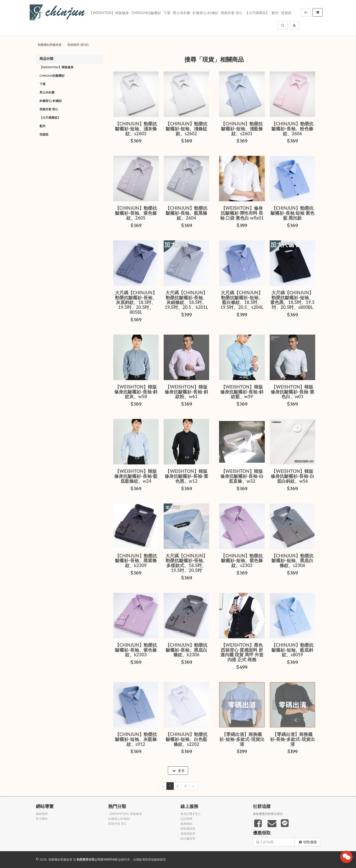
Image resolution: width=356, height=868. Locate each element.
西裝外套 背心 (232, 13)
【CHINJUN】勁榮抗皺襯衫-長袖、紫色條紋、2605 (136, 213)
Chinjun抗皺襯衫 (146, 13)
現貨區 (286, 13)
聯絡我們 (42, 814)
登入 (198, 814)
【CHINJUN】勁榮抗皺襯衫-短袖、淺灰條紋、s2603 (136, 129)
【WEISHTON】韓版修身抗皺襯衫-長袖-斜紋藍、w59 (242, 392)
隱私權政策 (188, 829)
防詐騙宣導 (188, 839)
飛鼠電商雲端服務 (148, 859)
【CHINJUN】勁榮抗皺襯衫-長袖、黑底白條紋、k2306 (186, 650)
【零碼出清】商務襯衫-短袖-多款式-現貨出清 (242, 739)
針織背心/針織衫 (206, 13)
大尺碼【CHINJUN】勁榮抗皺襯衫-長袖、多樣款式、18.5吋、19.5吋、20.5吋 (186, 563)
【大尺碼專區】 (257, 13)
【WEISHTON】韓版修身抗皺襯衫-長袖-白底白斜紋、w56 (292, 476)
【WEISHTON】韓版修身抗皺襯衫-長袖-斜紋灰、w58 (136, 392)
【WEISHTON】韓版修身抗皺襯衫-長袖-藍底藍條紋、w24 (136, 476)
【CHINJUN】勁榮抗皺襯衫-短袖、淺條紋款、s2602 (186, 129)
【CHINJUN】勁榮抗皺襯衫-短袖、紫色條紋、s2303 (242, 561)
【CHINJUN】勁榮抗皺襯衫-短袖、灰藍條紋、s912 (136, 739)
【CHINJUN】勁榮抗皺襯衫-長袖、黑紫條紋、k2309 (136, 561)
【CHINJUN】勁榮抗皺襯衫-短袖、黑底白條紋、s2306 (292, 561)
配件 (275, 13)
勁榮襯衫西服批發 (50, 45)
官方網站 (42, 819)
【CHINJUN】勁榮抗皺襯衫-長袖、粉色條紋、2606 (292, 129)
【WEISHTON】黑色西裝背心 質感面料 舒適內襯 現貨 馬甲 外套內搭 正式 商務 (242, 652)
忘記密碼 (186, 819)
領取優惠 (308, 842)
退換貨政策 (188, 834)
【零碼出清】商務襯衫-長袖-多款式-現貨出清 (292, 739)
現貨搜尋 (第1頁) (78, 45)
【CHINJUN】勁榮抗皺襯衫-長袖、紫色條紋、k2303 (136, 650)
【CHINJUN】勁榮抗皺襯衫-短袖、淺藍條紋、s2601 (242, 129)
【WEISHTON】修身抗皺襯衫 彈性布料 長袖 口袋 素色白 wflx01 (242, 213)
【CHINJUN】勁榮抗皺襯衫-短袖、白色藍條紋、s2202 (186, 739)
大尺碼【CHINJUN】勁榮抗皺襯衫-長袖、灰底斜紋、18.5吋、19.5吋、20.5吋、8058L (136, 302)
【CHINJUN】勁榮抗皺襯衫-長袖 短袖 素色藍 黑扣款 (292, 213)
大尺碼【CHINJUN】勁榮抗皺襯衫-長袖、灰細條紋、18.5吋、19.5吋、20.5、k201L (186, 300)
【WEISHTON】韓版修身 (109, 13)
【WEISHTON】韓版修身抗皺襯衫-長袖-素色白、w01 (292, 392)
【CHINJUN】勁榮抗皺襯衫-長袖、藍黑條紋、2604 (186, 213)
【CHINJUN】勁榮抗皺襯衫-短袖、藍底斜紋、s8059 (292, 650)
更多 (179, 771)
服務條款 (186, 824)
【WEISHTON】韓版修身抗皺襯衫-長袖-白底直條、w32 (242, 476)
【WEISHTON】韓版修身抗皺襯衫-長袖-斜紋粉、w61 (186, 392)
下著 (167, 13)
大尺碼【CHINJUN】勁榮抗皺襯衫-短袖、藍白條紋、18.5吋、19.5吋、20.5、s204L (242, 300)
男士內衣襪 (181, 13)
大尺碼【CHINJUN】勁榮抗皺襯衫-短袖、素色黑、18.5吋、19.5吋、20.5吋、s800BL (292, 300)
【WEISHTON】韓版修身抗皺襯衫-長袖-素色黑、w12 (186, 476)
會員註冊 (186, 814)
